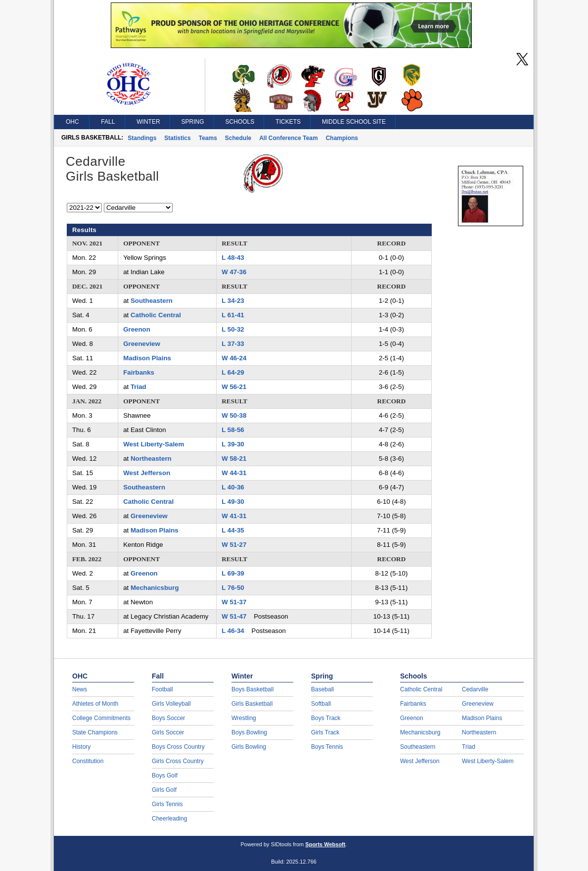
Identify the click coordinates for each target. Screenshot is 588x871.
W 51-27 (234, 545)
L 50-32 (233, 329)
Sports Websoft (325, 844)
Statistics (177, 138)
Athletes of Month (95, 704)
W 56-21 (234, 387)
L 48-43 (233, 258)
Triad (138, 387)
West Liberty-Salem (154, 444)
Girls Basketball (252, 704)
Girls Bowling (249, 747)
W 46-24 (234, 358)
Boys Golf (165, 775)
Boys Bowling (249, 732)
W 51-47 (234, 616)
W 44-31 (234, 473)
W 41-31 (234, 516)
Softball (321, 704)
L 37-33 (233, 344)
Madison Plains (147, 358)
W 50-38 (234, 415)
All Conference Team (288, 138)
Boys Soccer (168, 718)
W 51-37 (234, 602)
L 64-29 (233, 372)
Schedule (238, 138)
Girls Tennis (167, 804)
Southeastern (152, 301)
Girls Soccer (168, 732)
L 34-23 (233, 301)
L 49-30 (233, 502)
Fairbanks (139, 372)
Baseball (322, 689)
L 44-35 (233, 530)
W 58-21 (234, 459)
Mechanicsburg (155, 588)
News (80, 689)
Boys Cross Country (178, 747)
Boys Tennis (327, 747)
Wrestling (244, 718)
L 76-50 (233, 588)
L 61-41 (233, 315)
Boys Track (326, 718)
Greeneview (142, 344)
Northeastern (151, 459)
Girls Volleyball (171, 704)
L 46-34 (233, 631)
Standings (142, 138)
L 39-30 (233, 444)
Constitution (88, 761)
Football (162, 689)
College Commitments (101, 718)
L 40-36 (233, 487)
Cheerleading (169, 819)
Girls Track (325, 732)
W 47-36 (234, 272)
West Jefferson (147, 473)
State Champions (95, 732)
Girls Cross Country (178, 761)
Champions (342, 138)
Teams (208, 138)
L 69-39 (233, 573)
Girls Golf (164, 790)
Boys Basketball (252, 689)
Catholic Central (156, 315)
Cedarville (475, 689)
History (81, 747)
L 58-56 (233, 430)
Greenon (137, 329)
